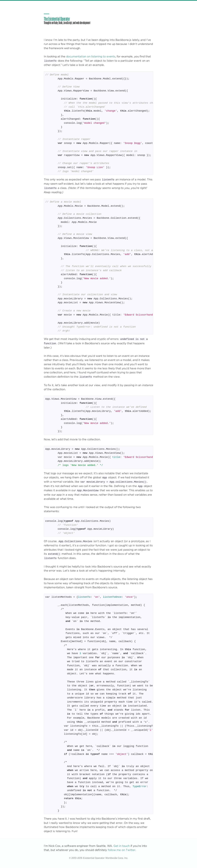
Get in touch (122, 846)
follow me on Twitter (122, 850)
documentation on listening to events (91, 56)
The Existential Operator (57, 19)
